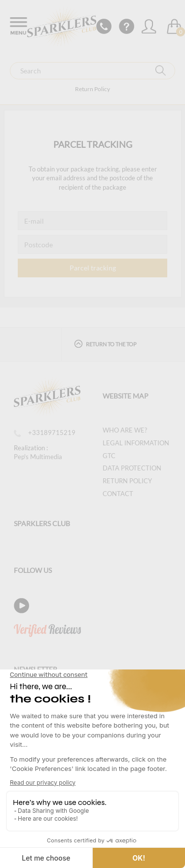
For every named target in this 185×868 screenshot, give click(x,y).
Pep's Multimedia (38, 457)
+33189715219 (45, 433)
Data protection (132, 468)
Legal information (136, 443)
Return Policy (92, 89)
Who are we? (125, 430)
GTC (109, 456)
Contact (118, 494)
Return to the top (105, 344)
